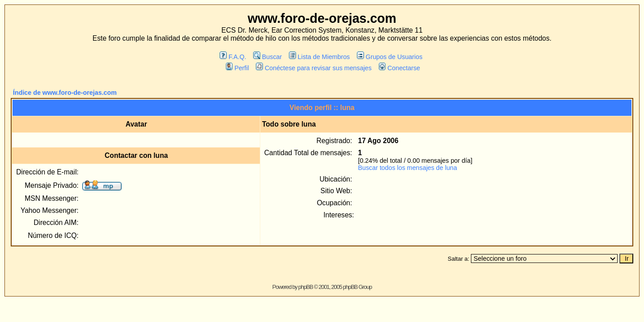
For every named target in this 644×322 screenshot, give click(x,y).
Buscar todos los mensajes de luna (407, 168)
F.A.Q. (233, 57)
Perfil (237, 68)
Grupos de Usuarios (390, 57)
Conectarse (400, 68)
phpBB (306, 287)
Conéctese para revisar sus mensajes (314, 68)
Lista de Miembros (319, 57)
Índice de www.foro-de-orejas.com (65, 93)
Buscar (267, 57)
